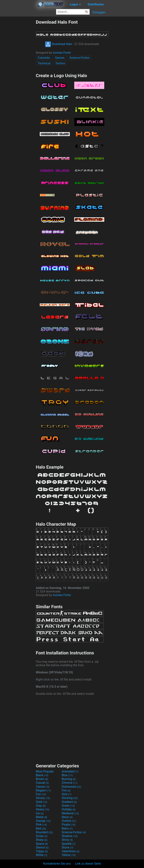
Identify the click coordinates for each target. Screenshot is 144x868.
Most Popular (45, 771)
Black (42, 775)
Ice (40, 813)
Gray (41, 806)
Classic (43, 787)
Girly (67, 794)
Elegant (43, 790)
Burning (69, 779)
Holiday (69, 809)
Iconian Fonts (62, 53)
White (42, 855)
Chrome (70, 783)
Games (60, 58)
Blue (67, 775)
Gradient (69, 802)
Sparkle (69, 844)
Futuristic (44, 58)
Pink (41, 825)
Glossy (43, 798)
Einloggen (99, 12)
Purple (69, 825)
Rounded (44, 832)
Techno (60, 63)
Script (42, 836)
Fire (66, 790)
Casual (42, 783)
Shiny (67, 840)
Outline (69, 821)
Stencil (42, 847)
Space (42, 844)
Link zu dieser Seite (88, 864)
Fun (41, 794)
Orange (43, 821)
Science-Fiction (80, 58)
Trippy (42, 851)
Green (68, 806)
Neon (67, 817)
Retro (67, 828)
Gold (42, 802)
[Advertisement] (18, 76)
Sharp (42, 840)
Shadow (70, 836)
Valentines (71, 851)
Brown (42, 779)
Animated (70, 771)
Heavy (42, 809)
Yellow (69, 855)
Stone (67, 847)
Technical (44, 63)
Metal (42, 817)
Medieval (70, 813)
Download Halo (58, 44)
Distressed (71, 787)
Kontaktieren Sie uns (57, 864)
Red (41, 828)
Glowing (70, 798)
